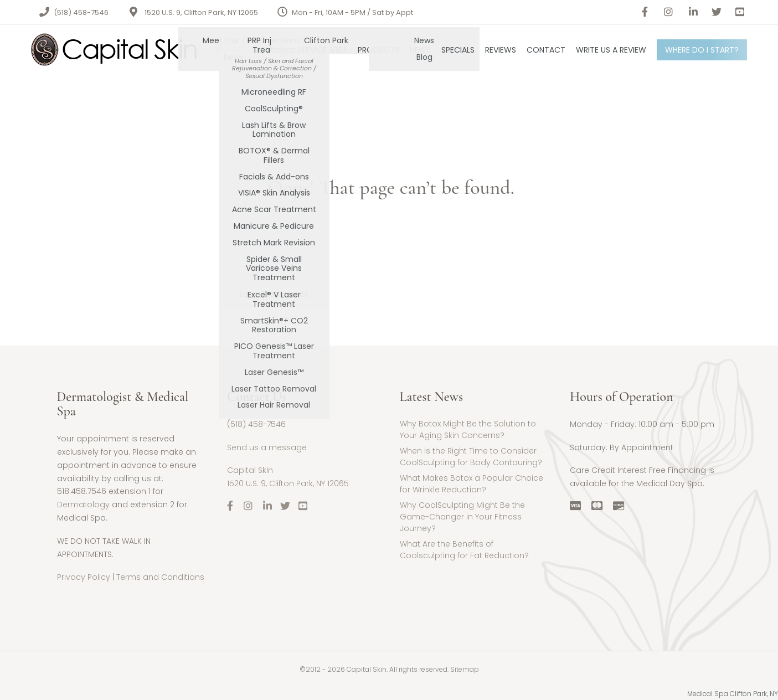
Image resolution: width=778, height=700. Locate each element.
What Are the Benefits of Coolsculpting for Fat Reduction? (464, 550)
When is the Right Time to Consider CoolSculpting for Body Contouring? (471, 457)
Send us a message (267, 447)
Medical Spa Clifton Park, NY (733, 694)
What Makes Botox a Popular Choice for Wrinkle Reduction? (472, 484)
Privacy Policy (84, 577)
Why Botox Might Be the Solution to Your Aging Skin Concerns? (468, 429)
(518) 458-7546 (81, 12)
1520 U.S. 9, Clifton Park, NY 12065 (201, 12)
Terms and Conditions (160, 577)
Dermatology (83, 505)
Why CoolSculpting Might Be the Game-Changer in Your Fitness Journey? (462, 517)
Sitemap (465, 669)
